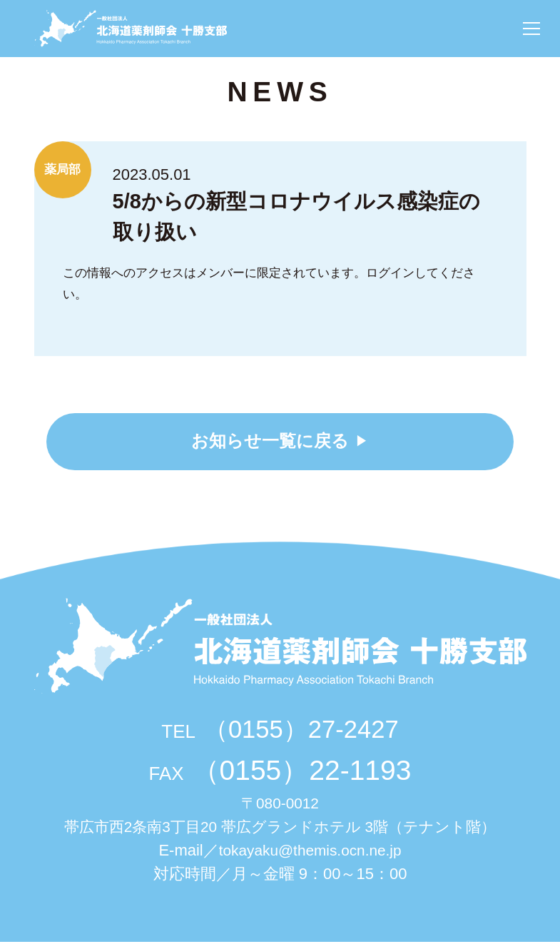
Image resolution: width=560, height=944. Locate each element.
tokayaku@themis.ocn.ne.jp (310, 852)
